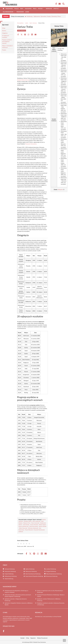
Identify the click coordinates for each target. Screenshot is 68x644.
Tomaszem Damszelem (31, 144)
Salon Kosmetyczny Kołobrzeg (33, 574)
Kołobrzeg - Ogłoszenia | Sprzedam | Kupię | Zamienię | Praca (44, 16)
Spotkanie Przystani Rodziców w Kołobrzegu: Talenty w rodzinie (51, 596)
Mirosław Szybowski (33, 528)
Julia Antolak (26, 525)
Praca (35, 9)
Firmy (22, 9)
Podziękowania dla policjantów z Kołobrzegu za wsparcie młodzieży (16, 591)
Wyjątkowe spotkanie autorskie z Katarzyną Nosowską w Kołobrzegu (51, 604)
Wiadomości (9, 9)
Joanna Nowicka (34, 525)
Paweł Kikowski (29, 530)
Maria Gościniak (35, 523)
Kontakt (59, 616)
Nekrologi (49, 9)
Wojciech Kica (27, 523)
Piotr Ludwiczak (36, 521)
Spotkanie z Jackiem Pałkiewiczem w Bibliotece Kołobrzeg (49, 600)
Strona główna (20, 23)
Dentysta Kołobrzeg (10, 569)
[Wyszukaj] (63, 4)
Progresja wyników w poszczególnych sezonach (7, 41)
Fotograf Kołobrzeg (51, 571)
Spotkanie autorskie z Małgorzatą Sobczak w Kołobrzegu (16, 600)
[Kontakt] (60, 4)
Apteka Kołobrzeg (30, 569)
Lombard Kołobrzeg (51, 569)
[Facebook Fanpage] (56, 4)
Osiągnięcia (5, 33)
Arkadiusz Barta (28, 521)
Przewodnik (20, 12)
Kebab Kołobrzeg (9, 579)
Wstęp (4, 28)
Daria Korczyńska (34, 526)
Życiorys (4, 31)
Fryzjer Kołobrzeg (9, 574)
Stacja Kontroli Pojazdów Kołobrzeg (34, 576)
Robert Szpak (42, 525)
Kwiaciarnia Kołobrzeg (10, 571)
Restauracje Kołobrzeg (52, 576)
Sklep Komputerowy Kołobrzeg (54, 574)
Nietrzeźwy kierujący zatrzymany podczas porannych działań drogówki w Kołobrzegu (18, 596)
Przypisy (4, 50)
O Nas (27, 638)
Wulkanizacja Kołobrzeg (11, 576)
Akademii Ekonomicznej (23, 80)
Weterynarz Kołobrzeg (31, 571)
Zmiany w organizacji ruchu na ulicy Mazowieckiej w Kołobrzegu (50, 591)
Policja (16, 9)
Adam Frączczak (23, 528)
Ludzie (27, 12)
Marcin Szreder (43, 526)
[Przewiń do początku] (64, 640)
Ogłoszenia (28, 9)
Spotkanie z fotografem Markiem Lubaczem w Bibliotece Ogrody (19, 604)
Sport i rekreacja (33, 23)
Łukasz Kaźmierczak (24, 526)
